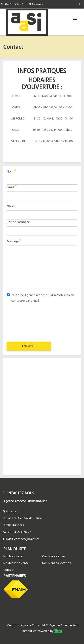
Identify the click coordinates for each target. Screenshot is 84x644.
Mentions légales (18, 625)
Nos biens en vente (16, 563)
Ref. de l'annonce (18, 222)
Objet (11, 207)
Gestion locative (53, 557)
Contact (9, 570)
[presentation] (42, 322)
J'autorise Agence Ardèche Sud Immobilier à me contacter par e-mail (41, 298)
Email (12, 187)
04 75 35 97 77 (22, 532)
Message (14, 242)
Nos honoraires (13, 557)
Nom (11, 172)
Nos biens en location (57, 563)
